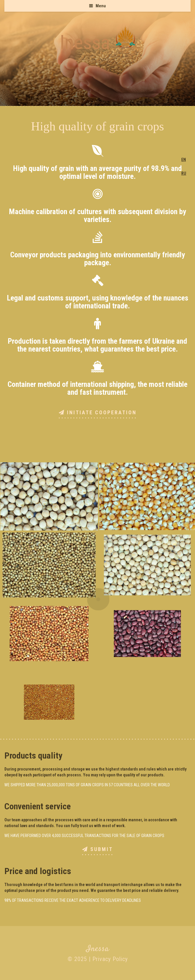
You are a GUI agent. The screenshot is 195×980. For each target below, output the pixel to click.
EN (184, 160)
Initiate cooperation (98, 413)
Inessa (85, 42)
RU (184, 173)
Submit (97, 849)
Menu (101, 6)
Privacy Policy (110, 959)
